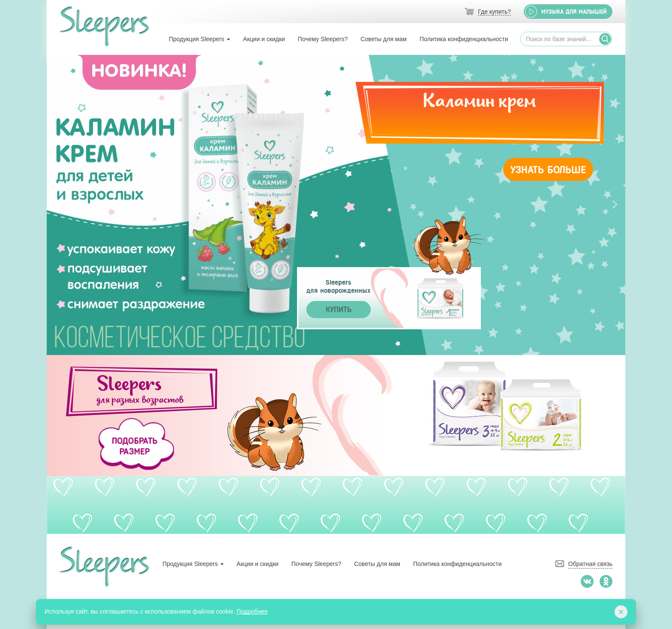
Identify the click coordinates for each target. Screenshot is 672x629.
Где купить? (494, 12)
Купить (339, 310)
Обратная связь (590, 564)
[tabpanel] (336, 205)
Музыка (574, 12)
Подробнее (252, 611)
